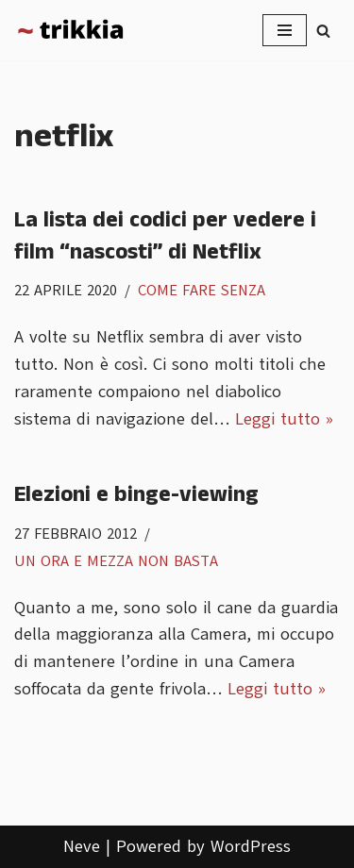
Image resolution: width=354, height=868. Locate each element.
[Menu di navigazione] (285, 30)
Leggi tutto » (284, 419)
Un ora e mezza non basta (116, 561)
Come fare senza (202, 290)
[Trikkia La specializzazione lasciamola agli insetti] (71, 30)
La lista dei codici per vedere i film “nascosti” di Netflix (165, 236)
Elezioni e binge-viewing (136, 494)
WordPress (251, 846)
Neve (82, 846)
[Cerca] (323, 31)
